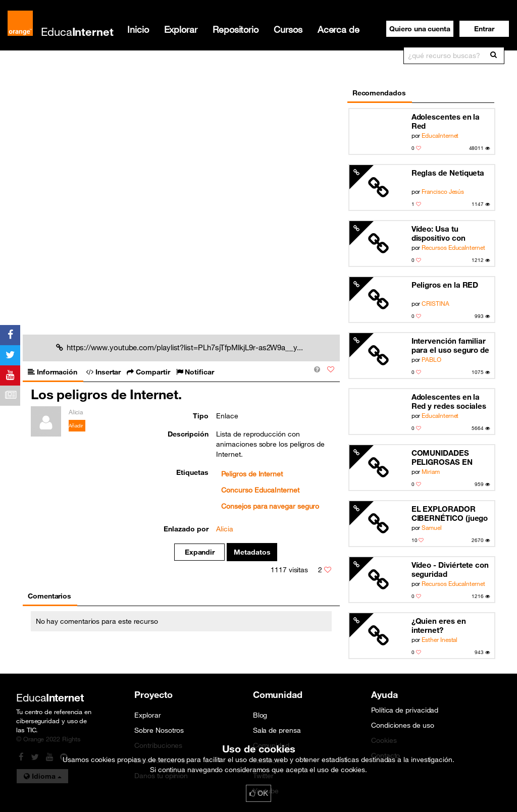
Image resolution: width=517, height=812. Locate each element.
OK (258, 793)
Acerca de (339, 29)
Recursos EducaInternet (453, 247)
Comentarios (49, 596)
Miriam (431, 471)
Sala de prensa (277, 730)
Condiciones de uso (403, 725)
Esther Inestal (440, 639)
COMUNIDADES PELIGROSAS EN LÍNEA (442, 457)
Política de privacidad (405, 710)
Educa (77, 32)
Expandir (200, 552)
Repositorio (236, 29)
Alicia (225, 529)
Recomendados (379, 93)
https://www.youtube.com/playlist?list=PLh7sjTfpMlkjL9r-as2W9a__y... (179, 347)
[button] (484, 29)
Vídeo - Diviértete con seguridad (450, 569)
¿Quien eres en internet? (439, 625)
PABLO (431, 359)
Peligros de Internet (252, 474)
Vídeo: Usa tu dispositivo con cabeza (438, 233)
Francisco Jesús (443, 191)
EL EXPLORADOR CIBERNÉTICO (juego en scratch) (450, 513)
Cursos (288, 29)
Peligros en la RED (445, 285)
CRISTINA (435, 303)
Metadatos (252, 552)
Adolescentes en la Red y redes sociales (449, 401)
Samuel (432, 527)
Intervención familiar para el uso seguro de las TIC (450, 345)
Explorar (181, 29)
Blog (260, 715)
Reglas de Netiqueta (448, 173)
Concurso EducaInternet (260, 490)
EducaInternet (440, 135)
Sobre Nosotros (159, 730)
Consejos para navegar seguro (270, 506)
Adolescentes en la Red (446, 121)
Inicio (138, 29)
